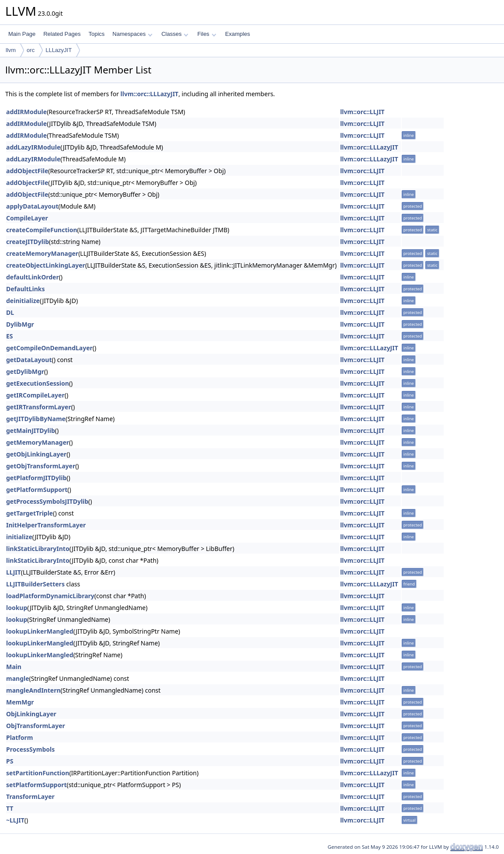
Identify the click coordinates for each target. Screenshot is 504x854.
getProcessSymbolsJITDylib (47, 501)
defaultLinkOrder (33, 277)
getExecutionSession (38, 383)
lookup (17, 608)
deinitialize (23, 301)
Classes (175, 34)
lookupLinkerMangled (40, 631)
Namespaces (132, 34)
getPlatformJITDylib (36, 478)
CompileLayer (27, 218)
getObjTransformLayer (41, 466)
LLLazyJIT (59, 50)
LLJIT (14, 572)
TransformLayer (30, 796)
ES (10, 336)
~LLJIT (15, 820)
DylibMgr (20, 324)
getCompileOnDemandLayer (49, 348)
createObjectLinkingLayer (46, 265)
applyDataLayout (32, 206)
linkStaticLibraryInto (38, 549)
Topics (96, 34)
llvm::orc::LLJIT (362, 112)
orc (31, 50)
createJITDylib (28, 242)
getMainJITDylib (31, 430)
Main (14, 667)
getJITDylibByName (36, 419)
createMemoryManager (42, 253)
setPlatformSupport (36, 785)
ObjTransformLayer (36, 726)
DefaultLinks (26, 289)
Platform (19, 737)
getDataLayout (29, 360)
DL (10, 312)
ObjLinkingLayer (31, 714)
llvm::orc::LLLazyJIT (150, 94)
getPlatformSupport (37, 490)
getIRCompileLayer (35, 395)
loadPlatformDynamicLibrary (50, 596)
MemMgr (20, 702)
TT (10, 808)
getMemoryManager (38, 442)
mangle (18, 678)
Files (207, 34)
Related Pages (62, 34)
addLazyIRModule (33, 147)
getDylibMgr (25, 371)
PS (10, 761)
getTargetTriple (30, 513)
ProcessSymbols (30, 749)
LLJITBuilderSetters (35, 584)
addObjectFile (27, 171)
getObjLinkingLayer (36, 454)
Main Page (22, 34)
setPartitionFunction (38, 773)
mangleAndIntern (33, 690)
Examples (238, 34)
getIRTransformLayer (39, 407)
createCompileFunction (42, 230)
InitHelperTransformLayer (46, 525)
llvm (11, 50)
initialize (19, 537)
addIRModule (26, 112)
